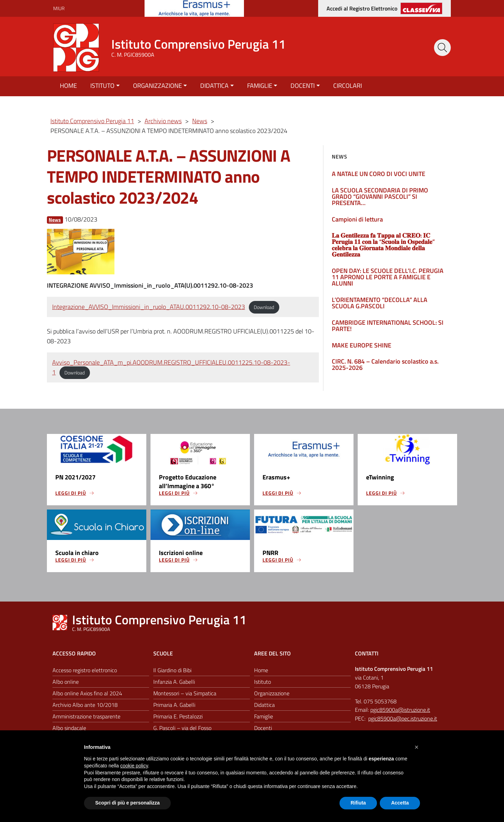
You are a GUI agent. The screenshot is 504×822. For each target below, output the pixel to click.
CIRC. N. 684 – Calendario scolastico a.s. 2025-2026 (385, 364)
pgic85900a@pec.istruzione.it (403, 719)
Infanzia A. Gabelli (174, 682)
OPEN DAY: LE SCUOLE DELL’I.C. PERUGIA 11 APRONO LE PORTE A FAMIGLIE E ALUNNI (388, 277)
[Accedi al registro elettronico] (384, 8)
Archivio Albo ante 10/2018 (85, 705)
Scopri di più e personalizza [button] (127, 803)
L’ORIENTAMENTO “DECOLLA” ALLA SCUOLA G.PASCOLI (380, 303)
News (55, 220)
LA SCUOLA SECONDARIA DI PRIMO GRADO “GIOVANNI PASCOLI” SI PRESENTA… (380, 196)
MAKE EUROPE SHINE (362, 345)
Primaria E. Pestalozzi (178, 717)
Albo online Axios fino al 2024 (87, 694)
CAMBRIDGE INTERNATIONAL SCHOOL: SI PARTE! (388, 326)
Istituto (102, 86)
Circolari (348, 86)
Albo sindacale (69, 728)
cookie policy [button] (134, 766)
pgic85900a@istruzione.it (400, 710)
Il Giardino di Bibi (172, 670)
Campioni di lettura (357, 219)
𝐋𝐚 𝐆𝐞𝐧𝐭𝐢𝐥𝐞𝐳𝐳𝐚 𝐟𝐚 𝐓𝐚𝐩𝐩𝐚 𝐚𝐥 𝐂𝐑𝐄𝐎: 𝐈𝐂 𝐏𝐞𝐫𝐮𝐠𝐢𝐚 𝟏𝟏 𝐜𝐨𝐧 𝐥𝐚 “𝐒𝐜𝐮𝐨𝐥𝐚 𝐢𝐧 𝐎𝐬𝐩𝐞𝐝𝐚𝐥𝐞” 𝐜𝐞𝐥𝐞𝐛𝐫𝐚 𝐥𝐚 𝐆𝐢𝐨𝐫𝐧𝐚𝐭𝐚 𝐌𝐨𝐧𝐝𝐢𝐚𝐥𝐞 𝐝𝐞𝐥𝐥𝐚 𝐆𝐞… (383, 245)
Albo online (66, 682)
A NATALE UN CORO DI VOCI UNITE (379, 174)
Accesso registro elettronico (85, 670)
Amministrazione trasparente (86, 717)
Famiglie (260, 86)
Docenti (303, 86)
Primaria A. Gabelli (174, 705)
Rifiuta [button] (358, 803)
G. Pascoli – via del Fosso (182, 728)
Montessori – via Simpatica (185, 694)
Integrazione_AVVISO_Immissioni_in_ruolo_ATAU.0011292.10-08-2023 (149, 307)
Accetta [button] (400, 803)
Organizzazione (157, 86)
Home (68, 86)
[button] (416, 747)
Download (264, 307)
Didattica (214, 86)
